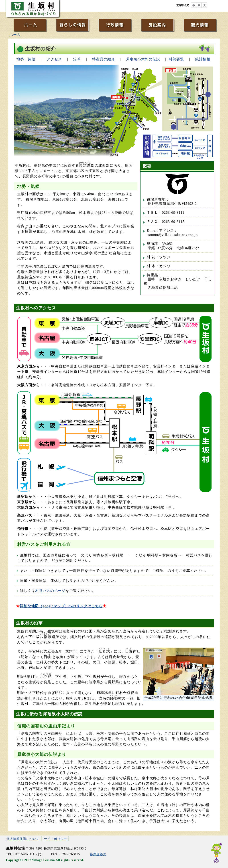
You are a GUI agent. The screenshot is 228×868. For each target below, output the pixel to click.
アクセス (54, 59)
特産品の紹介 (104, 59)
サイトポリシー (55, 839)
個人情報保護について (23, 839)
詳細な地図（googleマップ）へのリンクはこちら (61, 606)
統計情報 (203, 59)
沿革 (77, 59)
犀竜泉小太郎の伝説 (143, 59)
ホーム (15, 35)
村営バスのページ (50, 591)
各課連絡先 (98, 854)
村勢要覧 (176, 59)
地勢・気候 (26, 59)
